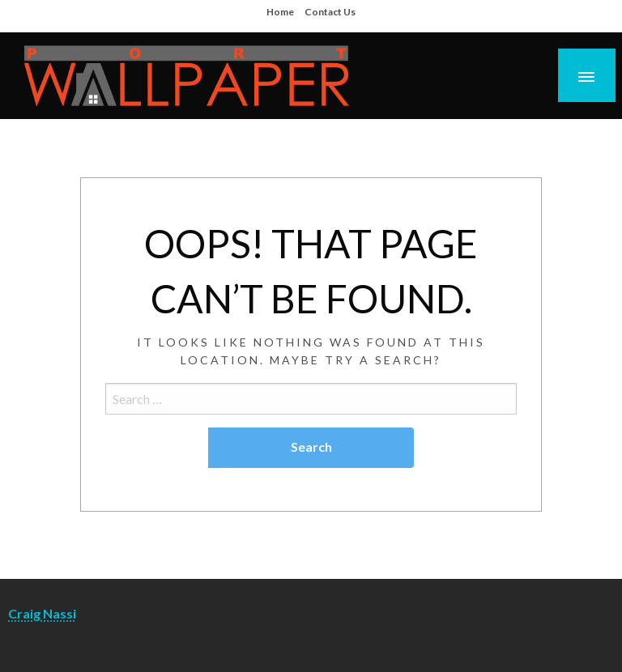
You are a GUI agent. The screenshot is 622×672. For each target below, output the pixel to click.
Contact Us (330, 12)
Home (280, 12)
